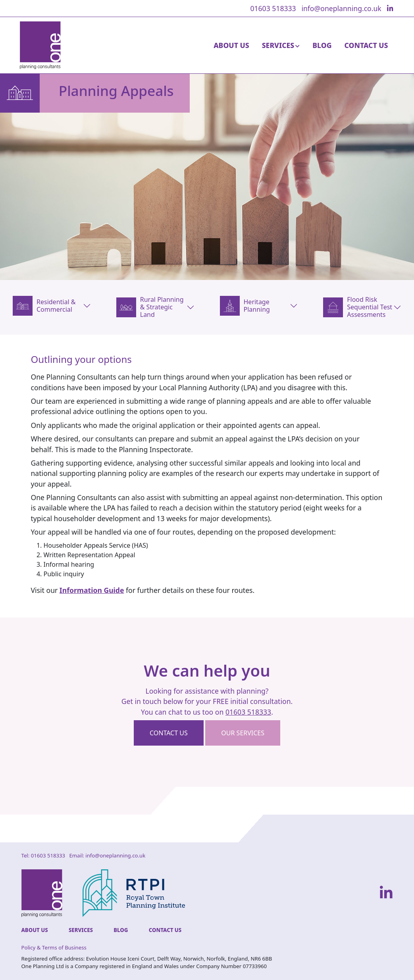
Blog (322, 45)
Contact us (169, 733)
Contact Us (366, 45)
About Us (231, 45)
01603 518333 (273, 8)
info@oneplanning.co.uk (341, 8)
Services (81, 930)
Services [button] (278, 45)
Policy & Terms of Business (54, 947)
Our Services (243, 733)
